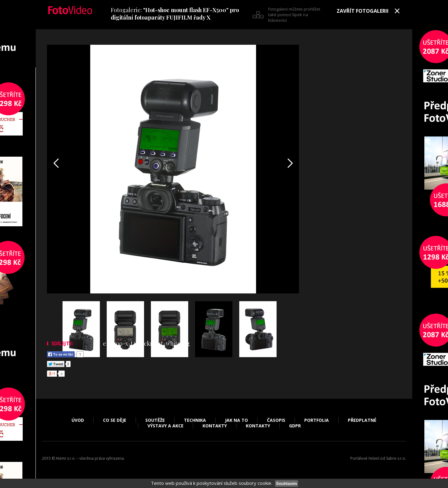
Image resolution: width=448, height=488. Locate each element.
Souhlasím (286, 483)
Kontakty (215, 426)
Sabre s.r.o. (396, 458)
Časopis (276, 420)
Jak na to (236, 420)
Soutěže (155, 420)
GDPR (295, 426)
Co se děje (115, 420)
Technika (195, 420)
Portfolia (317, 420)
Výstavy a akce (166, 426)
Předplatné (362, 420)
